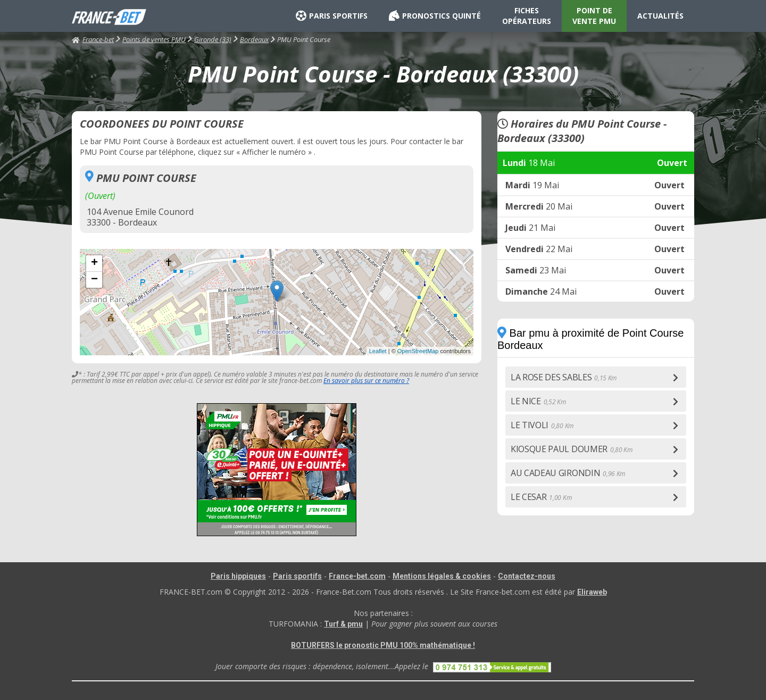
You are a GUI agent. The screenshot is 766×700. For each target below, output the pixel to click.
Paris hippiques (238, 576)
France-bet (93, 39)
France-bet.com (357, 576)
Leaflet (378, 351)
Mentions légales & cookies (442, 576)
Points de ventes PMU (154, 39)
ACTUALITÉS (660, 16)
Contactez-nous (527, 576)
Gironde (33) (213, 39)
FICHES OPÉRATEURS (527, 16)
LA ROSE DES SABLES (564, 377)
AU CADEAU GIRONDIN (568, 473)
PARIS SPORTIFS (332, 16)
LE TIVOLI (542, 425)
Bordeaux (254, 39)
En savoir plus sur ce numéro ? (366, 381)
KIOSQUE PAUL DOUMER (572, 449)
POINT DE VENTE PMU (594, 16)
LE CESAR (541, 497)
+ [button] (94, 263)
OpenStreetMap (418, 351)
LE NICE (538, 401)
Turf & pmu (343, 624)
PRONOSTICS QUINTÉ (435, 16)
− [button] (94, 280)
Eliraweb (592, 592)
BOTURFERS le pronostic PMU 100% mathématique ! (383, 645)
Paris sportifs (297, 576)
